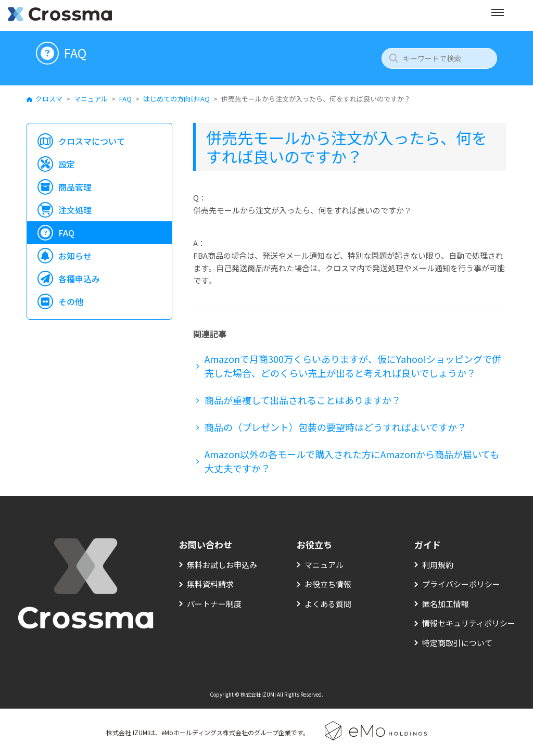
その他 (71, 301)
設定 (67, 164)
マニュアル (91, 99)
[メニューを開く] (498, 16)
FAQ (125, 99)
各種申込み (79, 279)
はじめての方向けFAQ (176, 99)
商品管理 (75, 187)
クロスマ (49, 99)
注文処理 (75, 210)
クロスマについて (92, 141)
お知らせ (75, 256)
